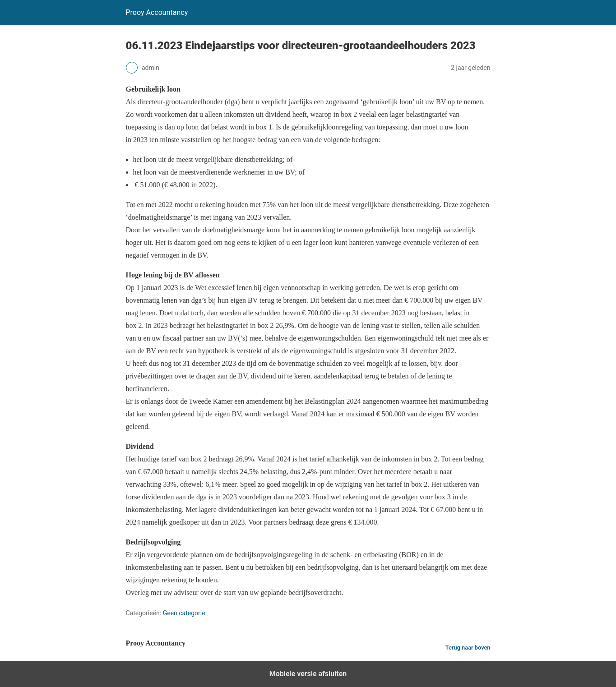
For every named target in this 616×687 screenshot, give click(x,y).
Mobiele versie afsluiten (308, 674)
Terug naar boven (468, 648)
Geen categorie (184, 613)
